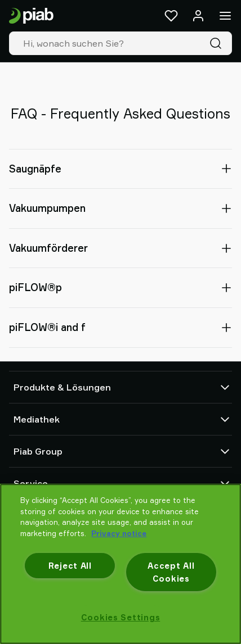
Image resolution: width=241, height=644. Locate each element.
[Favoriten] (171, 16)
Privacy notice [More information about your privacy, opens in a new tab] (119, 533)
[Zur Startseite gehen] (31, 16)
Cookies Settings (121, 617)
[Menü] (225, 16)
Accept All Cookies (171, 572)
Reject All (70, 566)
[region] (120, 564)
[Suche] (218, 43)
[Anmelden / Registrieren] (198, 16)
